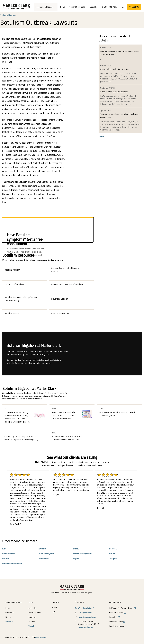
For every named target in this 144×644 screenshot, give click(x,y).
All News (32, 622)
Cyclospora (113, 559)
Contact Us (134, 7)
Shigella (76, 559)
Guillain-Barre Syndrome (47, 554)
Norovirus (112, 554)
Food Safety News (116, 622)
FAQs (54, 612)
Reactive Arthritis (9, 554)
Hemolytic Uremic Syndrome (12, 564)
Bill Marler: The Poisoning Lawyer (121, 608)
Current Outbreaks (77, 7)
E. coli (4, 549)
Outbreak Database (116, 613)
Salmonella (42, 549)
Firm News (32, 617)
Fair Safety (113, 617)
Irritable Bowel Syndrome (82, 554)
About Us (93, 7)
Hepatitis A (113, 549)
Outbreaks (32, 608)
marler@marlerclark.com (87, 617)
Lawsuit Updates (35, 613)
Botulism (5, 559)
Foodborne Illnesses (8, 15)
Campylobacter (43, 559)
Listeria (76, 549)
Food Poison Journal (117, 626)
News (63, 7)
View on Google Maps (85, 627)
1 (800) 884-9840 (110, 7)
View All (8, 622)
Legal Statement (41, 637)
